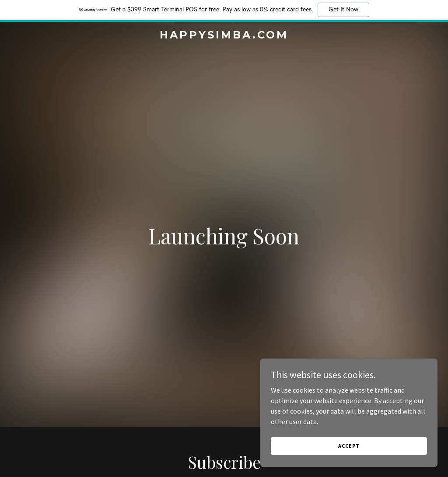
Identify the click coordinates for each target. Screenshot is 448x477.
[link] (224, 36)
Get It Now (343, 10)
